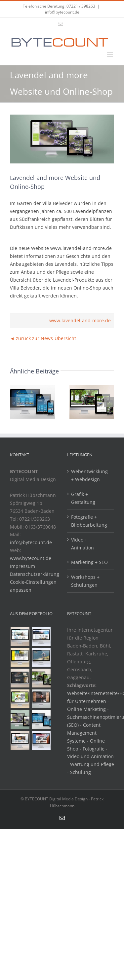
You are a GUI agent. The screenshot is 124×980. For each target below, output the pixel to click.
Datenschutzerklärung (35, 574)
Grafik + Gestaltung (83, 498)
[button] (15, 402)
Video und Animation (90, 756)
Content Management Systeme (84, 733)
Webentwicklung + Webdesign (89, 475)
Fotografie (94, 749)
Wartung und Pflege (92, 764)
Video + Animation (83, 544)
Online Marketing (86, 709)
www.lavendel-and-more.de (80, 320)
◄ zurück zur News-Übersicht (43, 338)
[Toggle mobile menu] (111, 55)
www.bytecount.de (31, 558)
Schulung (81, 772)
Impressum (22, 566)
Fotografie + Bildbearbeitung (89, 521)
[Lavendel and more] (62, 139)
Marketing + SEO (89, 562)
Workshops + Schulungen (85, 581)
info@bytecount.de (62, 12)
